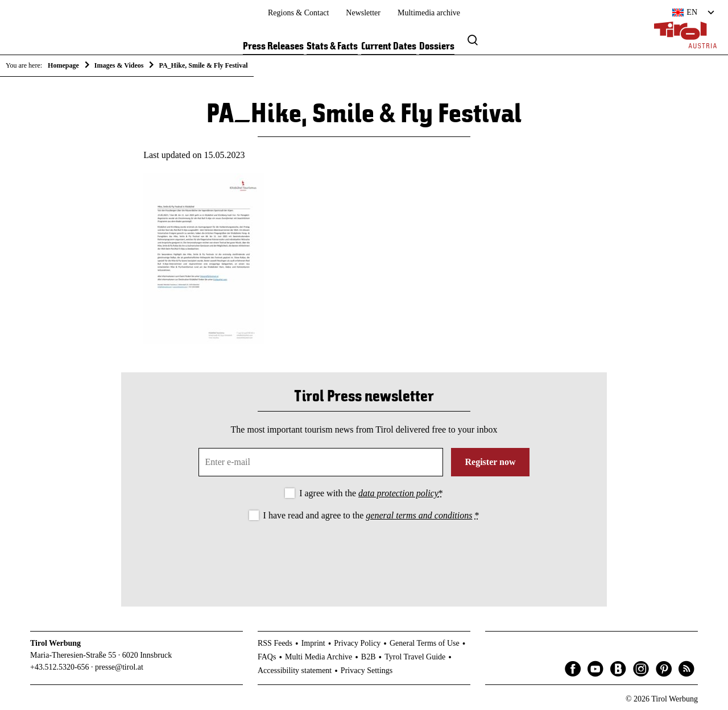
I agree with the (371, 493)
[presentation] (364, 554)
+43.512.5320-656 (60, 667)
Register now (490, 462)
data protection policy (398, 493)
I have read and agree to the (371, 515)
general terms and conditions (419, 515)
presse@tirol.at (119, 667)
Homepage (63, 65)
